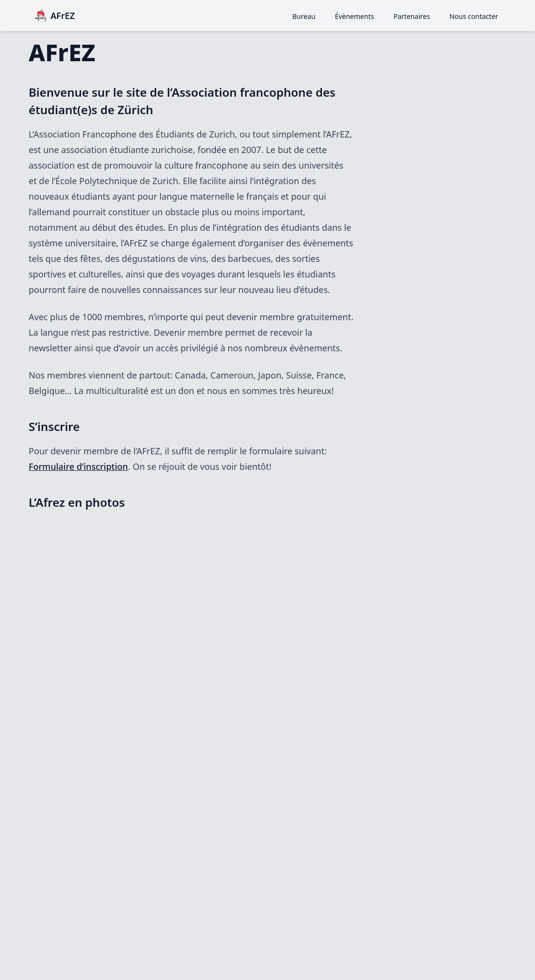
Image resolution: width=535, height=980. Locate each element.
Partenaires (411, 16)
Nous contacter (474, 16)
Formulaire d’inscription (78, 466)
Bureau (304, 16)
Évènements (355, 16)
